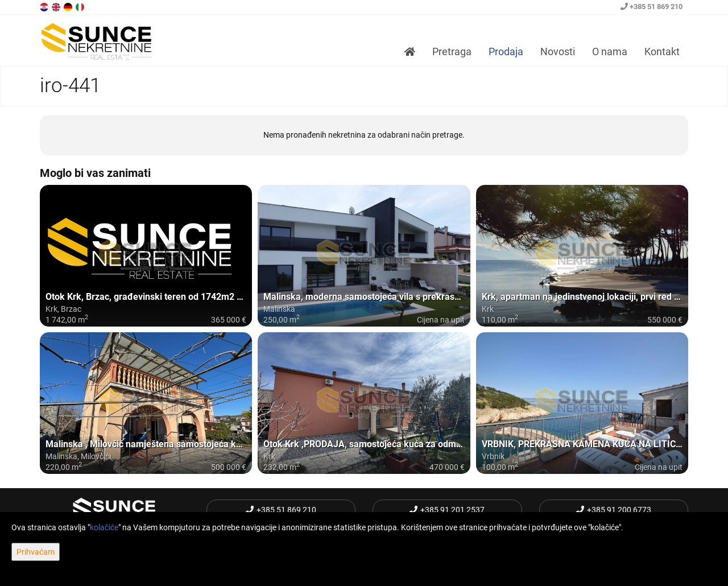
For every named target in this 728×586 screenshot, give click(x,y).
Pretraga (452, 51)
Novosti (558, 51)
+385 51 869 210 (652, 7)
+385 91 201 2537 (447, 510)
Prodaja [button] (506, 51)
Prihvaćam (36, 552)
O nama (610, 51)
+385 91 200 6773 (614, 510)
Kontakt (662, 51)
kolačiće (104, 527)
